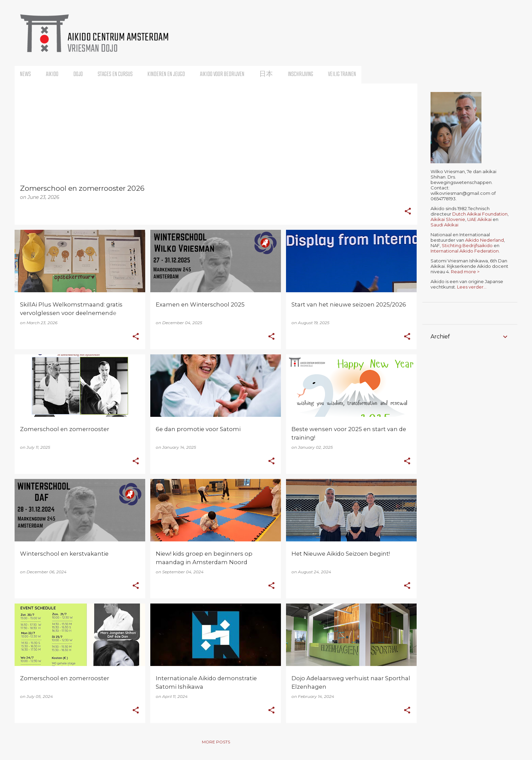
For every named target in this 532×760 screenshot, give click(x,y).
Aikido (52, 75)
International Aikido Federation (465, 251)
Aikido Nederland (484, 240)
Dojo (78, 75)
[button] (408, 212)
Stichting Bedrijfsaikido (467, 245)
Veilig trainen (342, 75)
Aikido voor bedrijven (222, 75)
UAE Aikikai (479, 219)
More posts (216, 742)
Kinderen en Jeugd (166, 75)
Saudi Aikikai (444, 225)
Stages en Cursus (115, 75)
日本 (266, 75)
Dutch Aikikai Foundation (480, 214)
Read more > (465, 272)
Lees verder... (472, 287)
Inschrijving (300, 75)
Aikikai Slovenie (448, 219)
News (25, 75)
